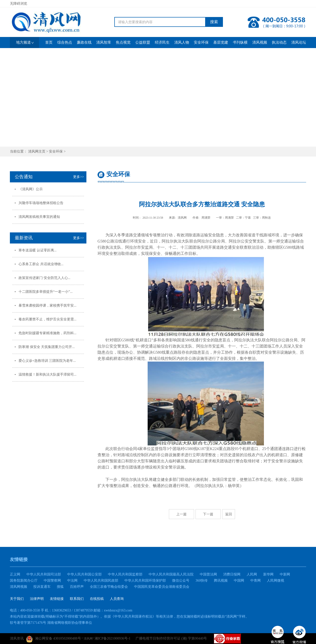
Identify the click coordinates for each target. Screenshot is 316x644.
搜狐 (60, 587)
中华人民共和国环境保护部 (145, 581)
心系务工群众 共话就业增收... (41, 264)
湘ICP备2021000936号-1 (112, 638)
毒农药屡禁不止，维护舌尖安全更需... (48, 319)
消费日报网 (232, 574)
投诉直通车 (42, 587)
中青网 (256, 581)
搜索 (214, 22)
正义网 (15, 574)
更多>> (79, 177)
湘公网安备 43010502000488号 (54, 639)
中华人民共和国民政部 (101, 581)
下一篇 (208, 514)
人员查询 (117, 599)
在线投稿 (97, 599)
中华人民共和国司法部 (44, 574)
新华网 (268, 574)
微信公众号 (181, 581)
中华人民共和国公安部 (84, 574)
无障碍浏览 (19, 4)
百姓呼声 (77, 587)
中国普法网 (208, 574)
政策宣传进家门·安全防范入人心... (44, 278)
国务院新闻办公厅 (24, 581)
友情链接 (57, 599)
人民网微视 (276, 581)
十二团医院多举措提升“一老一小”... (46, 292)
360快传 (202, 581)
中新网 (285, 574)
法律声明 (37, 599)
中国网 (239, 581)
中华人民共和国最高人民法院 (171, 574)
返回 (229, 514)
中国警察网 (52, 581)
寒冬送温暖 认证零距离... (38, 250)
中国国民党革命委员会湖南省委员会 (162, 587)
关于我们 (17, 599)
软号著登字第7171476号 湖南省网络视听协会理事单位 (51, 623)
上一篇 (181, 514)
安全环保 (56, 151)
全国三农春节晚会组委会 (109, 587)
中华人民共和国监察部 (125, 574)
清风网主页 (37, 151)
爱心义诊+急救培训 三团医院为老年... (47, 361)
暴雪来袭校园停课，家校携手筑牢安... (48, 305)
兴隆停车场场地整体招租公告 (41, 203)
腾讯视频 (221, 581)
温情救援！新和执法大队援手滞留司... (48, 374)
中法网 (72, 581)
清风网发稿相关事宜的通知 (39, 217)
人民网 (252, 574)
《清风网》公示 (31, 189)
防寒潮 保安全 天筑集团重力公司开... (47, 347)
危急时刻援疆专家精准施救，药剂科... (48, 333)
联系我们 (77, 599)
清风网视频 (19, 587)
